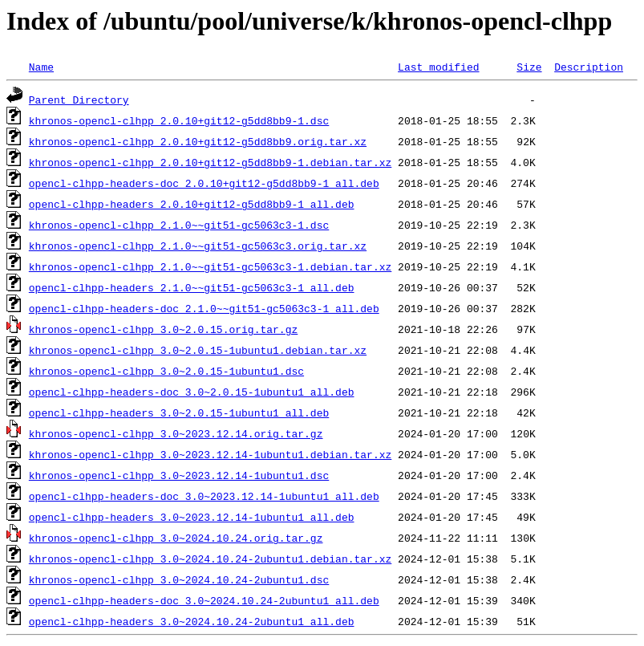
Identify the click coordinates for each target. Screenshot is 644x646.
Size (529, 67)
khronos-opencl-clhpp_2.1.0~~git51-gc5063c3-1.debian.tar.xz (210, 266)
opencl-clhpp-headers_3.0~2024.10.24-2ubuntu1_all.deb (192, 621)
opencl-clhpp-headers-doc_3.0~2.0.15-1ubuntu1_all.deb (192, 392)
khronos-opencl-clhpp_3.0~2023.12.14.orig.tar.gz (176, 433)
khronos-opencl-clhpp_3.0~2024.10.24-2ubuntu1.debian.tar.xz (210, 559)
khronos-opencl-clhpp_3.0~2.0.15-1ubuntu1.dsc (166, 371)
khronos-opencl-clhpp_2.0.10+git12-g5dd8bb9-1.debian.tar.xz (210, 162)
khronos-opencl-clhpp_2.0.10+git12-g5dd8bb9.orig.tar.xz (198, 141)
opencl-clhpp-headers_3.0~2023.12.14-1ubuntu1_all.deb (192, 517)
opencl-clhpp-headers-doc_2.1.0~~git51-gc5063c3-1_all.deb (204, 308)
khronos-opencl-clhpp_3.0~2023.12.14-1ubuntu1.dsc (179, 475)
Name (41, 67)
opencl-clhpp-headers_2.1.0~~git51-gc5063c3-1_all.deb (192, 287)
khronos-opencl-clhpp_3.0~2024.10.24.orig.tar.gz (176, 538)
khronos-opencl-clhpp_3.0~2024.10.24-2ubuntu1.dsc (179, 579)
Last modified (438, 67)
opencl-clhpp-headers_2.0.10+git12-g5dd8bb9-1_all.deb (192, 204)
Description (589, 67)
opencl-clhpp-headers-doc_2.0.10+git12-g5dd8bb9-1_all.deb (204, 183)
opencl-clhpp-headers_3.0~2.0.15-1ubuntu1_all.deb (179, 412)
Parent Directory (79, 100)
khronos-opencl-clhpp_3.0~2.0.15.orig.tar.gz (163, 329)
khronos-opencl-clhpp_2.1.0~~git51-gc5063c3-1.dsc (179, 225)
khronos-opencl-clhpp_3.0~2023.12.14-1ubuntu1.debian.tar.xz (210, 454)
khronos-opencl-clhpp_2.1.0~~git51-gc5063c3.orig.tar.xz (198, 246)
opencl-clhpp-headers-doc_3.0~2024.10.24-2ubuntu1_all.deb (204, 600)
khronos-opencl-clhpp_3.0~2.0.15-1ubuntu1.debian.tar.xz (198, 350)
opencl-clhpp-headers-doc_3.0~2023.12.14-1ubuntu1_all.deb (204, 496)
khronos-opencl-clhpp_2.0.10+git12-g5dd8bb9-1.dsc (179, 120)
